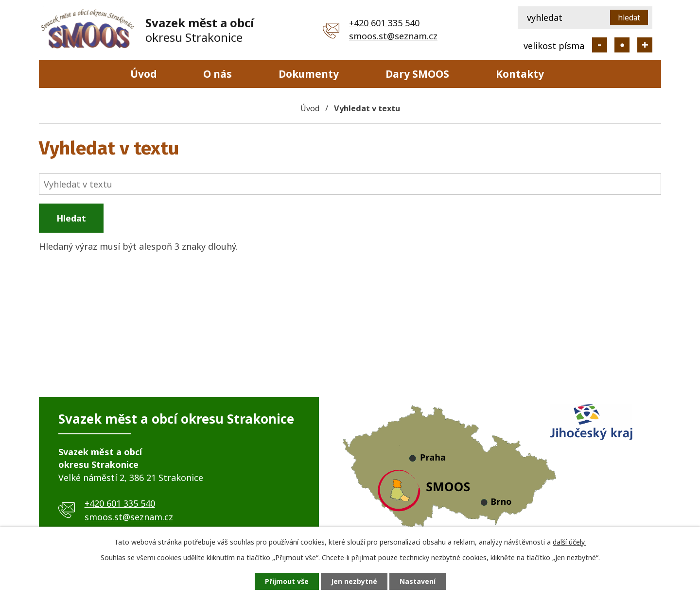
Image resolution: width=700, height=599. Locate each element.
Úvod (144, 74)
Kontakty (520, 74)
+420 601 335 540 (384, 23)
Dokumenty (309, 74)
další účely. (569, 542)
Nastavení (418, 581)
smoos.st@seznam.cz (393, 36)
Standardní (622, 45)
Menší (600, 45)
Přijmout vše (287, 581)
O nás (218, 74)
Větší (645, 45)
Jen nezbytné (354, 581)
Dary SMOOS (417, 74)
